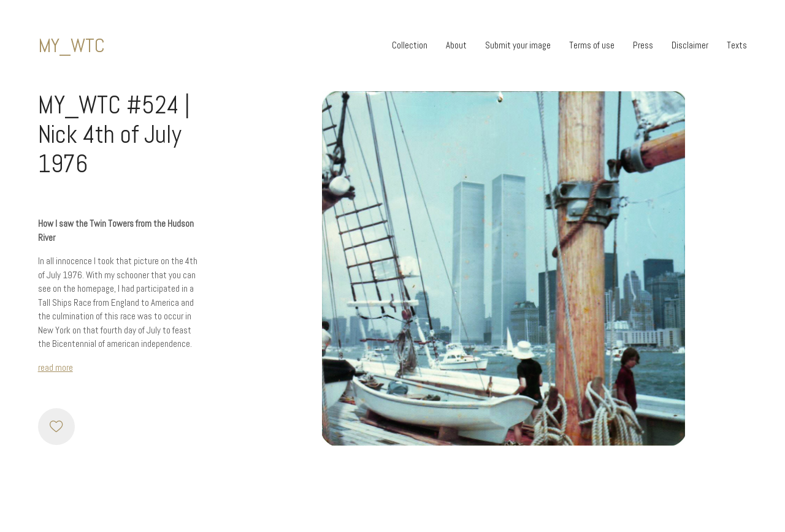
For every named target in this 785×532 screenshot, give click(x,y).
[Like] (56, 427)
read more (56, 367)
